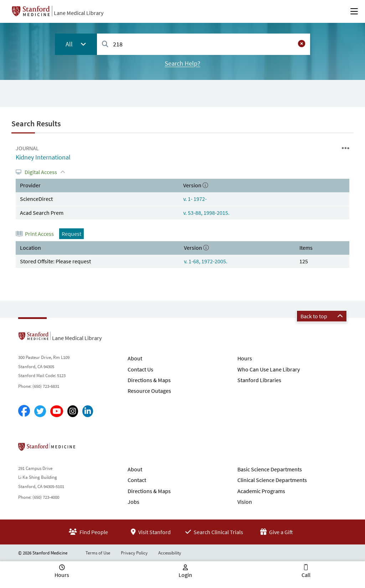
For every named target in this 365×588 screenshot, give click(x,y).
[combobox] (204, 44)
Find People (88, 532)
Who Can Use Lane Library (269, 369)
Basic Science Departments (270, 469)
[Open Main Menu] (354, 11)
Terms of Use (98, 553)
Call (306, 575)
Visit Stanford (151, 532)
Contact (137, 480)
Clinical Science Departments (272, 480)
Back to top (322, 316)
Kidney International (43, 157)
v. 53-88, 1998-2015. (206, 213)
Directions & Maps (149, 380)
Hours (245, 358)
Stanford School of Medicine (88, 449)
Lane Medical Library (79, 13)
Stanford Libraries (259, 380)
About (135, 358)
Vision (245, 502)
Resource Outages (149, 391)
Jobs (133, 502)
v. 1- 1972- (195, 199)
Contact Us (140, 369)
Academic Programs (261, 491)
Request (71, 234)
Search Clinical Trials (214, 532)
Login (185, 575)
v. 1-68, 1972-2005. (206, 261)
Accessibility (170, 553)
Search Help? (182, 63)
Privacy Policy (134, 553)
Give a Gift (277, 532)
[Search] (105, 44)
